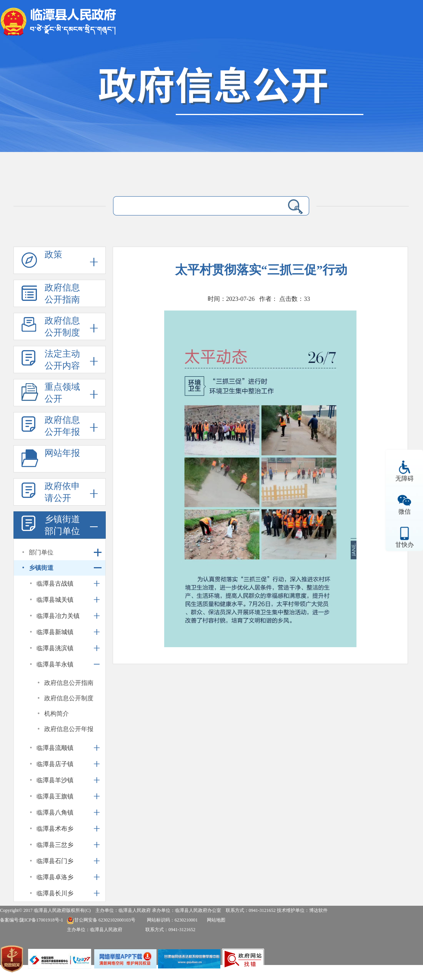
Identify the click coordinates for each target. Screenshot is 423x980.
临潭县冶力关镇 (58, 616)
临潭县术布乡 (55, 829)
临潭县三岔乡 (55, 845)
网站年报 (62, 453)
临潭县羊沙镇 (55, 780)
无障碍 (405, 478)
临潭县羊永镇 (55, 664)
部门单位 (41, 552)
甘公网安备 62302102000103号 (101, 920)
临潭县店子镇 (55, 764)
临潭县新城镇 (55, 632)
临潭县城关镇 (55, 600)
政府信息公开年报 (62, 426)
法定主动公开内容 (62, 360)
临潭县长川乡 (55, 893)
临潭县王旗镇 (55, 796)
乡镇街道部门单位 (62, 525)
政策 (53, 255)
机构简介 (57, 714)
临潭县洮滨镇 (55, 648)
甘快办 (405, 545)
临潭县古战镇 (55, 583)
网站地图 (216, 920)
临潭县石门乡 (55, 861)
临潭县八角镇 (55, 812)
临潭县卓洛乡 (55, 877)
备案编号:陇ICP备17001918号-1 (32, 920)
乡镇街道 (41, 568)
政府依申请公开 (62, 492)
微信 (405, 512)
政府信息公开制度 (62, 327)
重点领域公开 (62, 393)
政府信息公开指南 (62, 294)
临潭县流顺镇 (55, 748)
